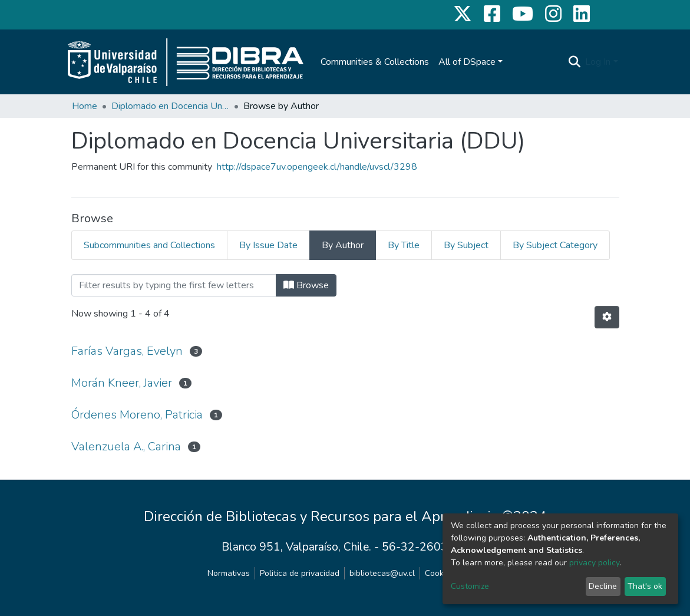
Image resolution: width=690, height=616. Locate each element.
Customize (470, 586)
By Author (343, 245)
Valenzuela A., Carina (126, 447)
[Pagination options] (607, 317)
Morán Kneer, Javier (122, 383)
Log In (598, 62)
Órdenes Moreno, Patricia (137, 415)
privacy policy (594, 563)
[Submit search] (574, 62)
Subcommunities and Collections (149, 245)
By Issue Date (268, 245)
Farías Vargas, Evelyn (127, 351)
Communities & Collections (375, 62)
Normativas (229, 573)
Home (85, 106)
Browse (306, 285)
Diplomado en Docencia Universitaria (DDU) (170, 106)
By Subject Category (555, 245)
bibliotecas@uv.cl (382, 573)
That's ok (645, 586)
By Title (404, 245)
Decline (603, 586)
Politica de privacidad (300, 573)
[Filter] (174, 285)
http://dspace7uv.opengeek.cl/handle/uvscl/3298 (317, 167)
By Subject (466, 245)
